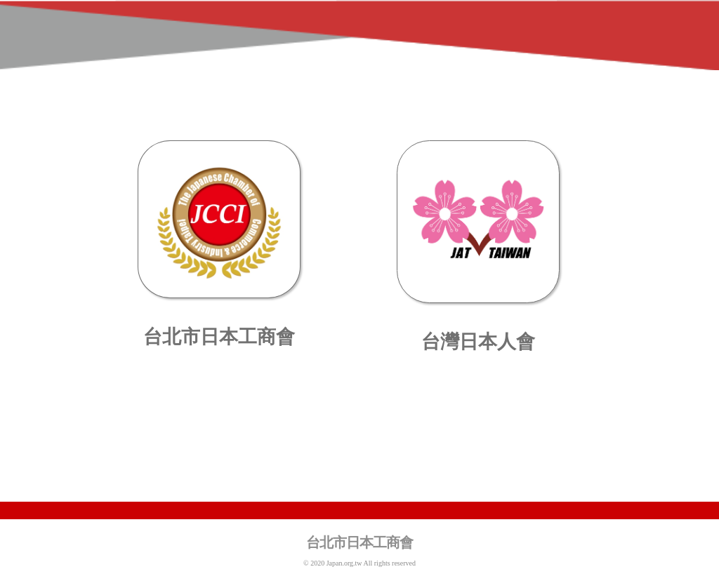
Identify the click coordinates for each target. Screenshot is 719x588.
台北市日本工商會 (219, 337)
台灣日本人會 (478, 342)
